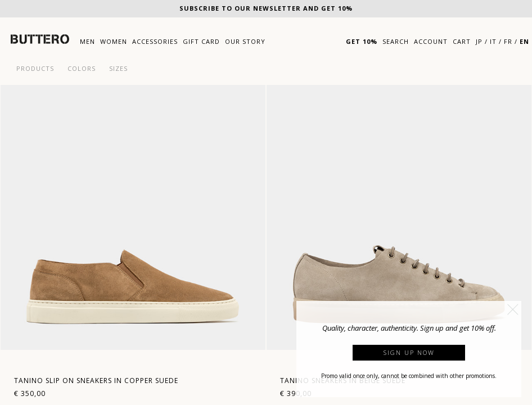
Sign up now (409, 352)
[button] (513, 309)
